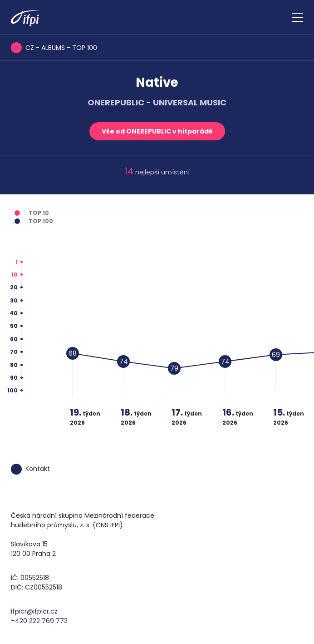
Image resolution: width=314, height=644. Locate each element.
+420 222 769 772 (39, 621)
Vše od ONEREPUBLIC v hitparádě (157, 131)
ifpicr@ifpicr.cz (34, 611)
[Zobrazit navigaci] (298, 17)
